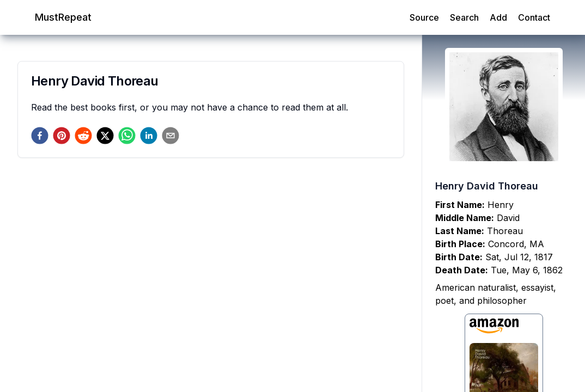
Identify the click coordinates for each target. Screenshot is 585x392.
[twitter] (105, 136)
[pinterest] (62, 136)
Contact (534, 17)
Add (498, 17)
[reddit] (83, 136)
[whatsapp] (127, 136)
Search (464, 17)
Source (424, 17)
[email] (170, 136)
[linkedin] (149, 136)
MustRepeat (63, 17)
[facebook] (40, 136)
